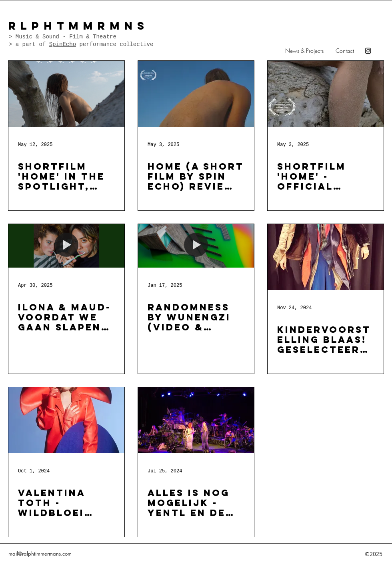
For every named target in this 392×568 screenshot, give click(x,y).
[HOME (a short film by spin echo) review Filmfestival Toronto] (196, 94)
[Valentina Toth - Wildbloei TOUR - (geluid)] (66, 420)
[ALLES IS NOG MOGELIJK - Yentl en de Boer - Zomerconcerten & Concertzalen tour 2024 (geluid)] (196, 420)
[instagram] (368, 51)
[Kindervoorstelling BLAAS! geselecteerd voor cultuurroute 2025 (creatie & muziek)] (326, 257)
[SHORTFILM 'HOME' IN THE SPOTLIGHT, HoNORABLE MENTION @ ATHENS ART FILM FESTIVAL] (66, 94)
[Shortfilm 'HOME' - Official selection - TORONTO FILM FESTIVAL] (326, 94)
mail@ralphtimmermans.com (40, 554)
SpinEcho (63, 44)
